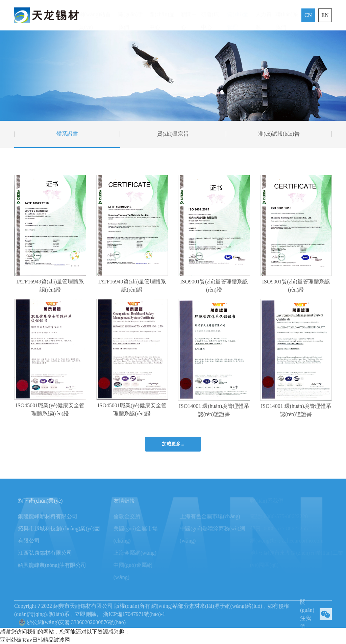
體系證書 (67, 134)
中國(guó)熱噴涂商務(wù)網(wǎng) (223, 535)
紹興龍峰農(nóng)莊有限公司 (57, 565)
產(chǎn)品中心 (162, 15)
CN (308, 15)
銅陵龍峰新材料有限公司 (53, 516)
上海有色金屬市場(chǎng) (221, 516)
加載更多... (173, 444)
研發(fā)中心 (210, 15)
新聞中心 (189, 15)
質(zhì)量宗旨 (173, 134)
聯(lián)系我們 (287, 15)
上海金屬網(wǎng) (146, 553)
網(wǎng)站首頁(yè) (95, 15)
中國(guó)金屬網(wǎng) (144, 571)
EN (325, 15)
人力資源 (264, 15)
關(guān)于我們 (131, 15)
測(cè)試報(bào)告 (279, 134)
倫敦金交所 (138, 516)
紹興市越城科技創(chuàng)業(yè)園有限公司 (64, 535)
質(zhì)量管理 (238, 15)
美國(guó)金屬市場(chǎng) (146, 535)
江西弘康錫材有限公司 (50, 553)
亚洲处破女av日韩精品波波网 (35, 640)
